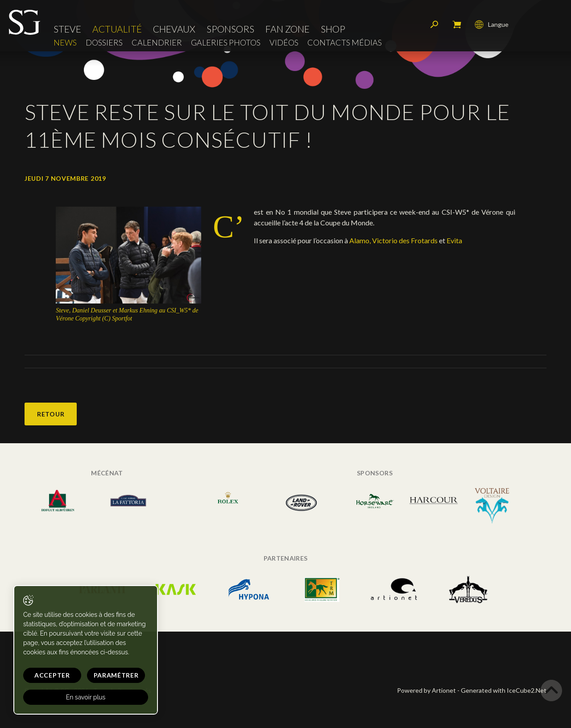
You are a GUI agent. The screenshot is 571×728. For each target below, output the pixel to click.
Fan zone (288, 29)
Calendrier (157, 43)
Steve (67, 29)
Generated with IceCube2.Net (504, 690)
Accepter (52, 675)
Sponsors (230, 29)
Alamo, (360, 240)
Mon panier (457, 25)
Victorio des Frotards (405, 240)
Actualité (117, 29)
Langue (492, 25)
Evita (454, 240)
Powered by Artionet (426, 690)
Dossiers (104, 43)
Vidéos (284, 43)
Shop (333, 29)
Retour (51, 414)
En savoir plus (86, 697)
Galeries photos (226, 43)
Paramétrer (116, 675)
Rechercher (434, 25)
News (65, 43)
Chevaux (174, 29)
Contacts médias (345, 43)
